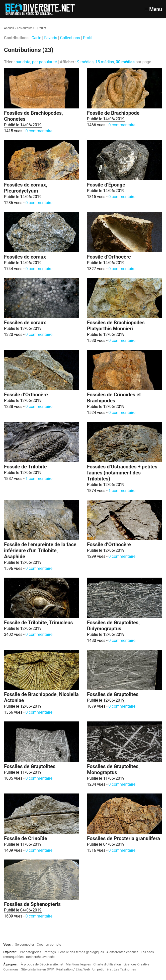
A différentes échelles (122, 952)
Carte (36, 38)
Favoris (51, 38)
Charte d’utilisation (107, 964)
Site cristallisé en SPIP (37, 969)
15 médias (105, 62)
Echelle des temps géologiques (81, 952)
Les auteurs (25, 28)
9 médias (85, 62)
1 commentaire (39, 479)
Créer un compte (49, 944)
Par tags (50, 952)
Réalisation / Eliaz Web (73, 969)
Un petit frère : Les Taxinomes (114, 969)
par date (23, 62)
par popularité (45, 62)
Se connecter (25, 944)
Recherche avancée (40, 957)
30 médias (125, 62)
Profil (88, 38)
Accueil (9, 28)
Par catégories (30, 952)
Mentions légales (78, 964)
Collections (70, 38)
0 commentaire (39, 131)
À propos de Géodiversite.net (42, 964)
